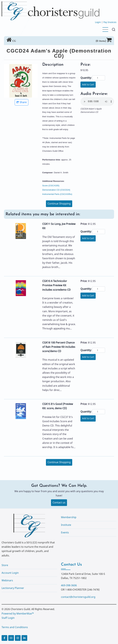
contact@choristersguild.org (78, 597)
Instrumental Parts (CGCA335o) (57, 194)
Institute (66, 525)
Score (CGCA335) (51, 186)
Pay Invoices (110, 22)
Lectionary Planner (13, 588)
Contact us (59, 502)
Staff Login (8, 618)
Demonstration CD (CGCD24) (56, 190)
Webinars (7, 580)
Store (5, 565)
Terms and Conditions (15, 627)
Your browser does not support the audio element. (97, 102)
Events (65, 532)
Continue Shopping (59, 204)
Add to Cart (88, 84)
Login (98, 22)
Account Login (10, 573)
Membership (69, 517)
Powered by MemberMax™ (18, 614)
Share (22, 102)
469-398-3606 (69, 585)
